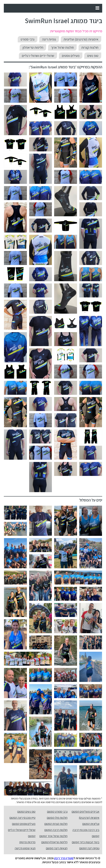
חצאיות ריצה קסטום (57, 848)
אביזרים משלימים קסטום (86, 812)
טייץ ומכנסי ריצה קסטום (22, 818)
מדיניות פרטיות (27, 842)
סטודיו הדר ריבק (64, 858)
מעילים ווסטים (71, 56)
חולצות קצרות (90, 47)
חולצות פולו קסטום (57, 818)
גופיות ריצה (49, 39)
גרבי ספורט (28, 39)
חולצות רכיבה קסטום (56, 830)
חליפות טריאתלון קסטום (54, 842)
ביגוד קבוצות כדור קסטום (86, 842)
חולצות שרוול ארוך (62, 47)
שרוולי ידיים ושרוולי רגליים (38, 56)
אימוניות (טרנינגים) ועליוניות (81, 39)
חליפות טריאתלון (33, 47)
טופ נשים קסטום (26, 812)
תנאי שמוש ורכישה (25, 848)
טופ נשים (93, 56)
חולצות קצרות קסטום (56, 824)
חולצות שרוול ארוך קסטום (53, 836)
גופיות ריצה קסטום (89, 848)
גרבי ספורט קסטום (57, 812)
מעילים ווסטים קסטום (24, 824)
